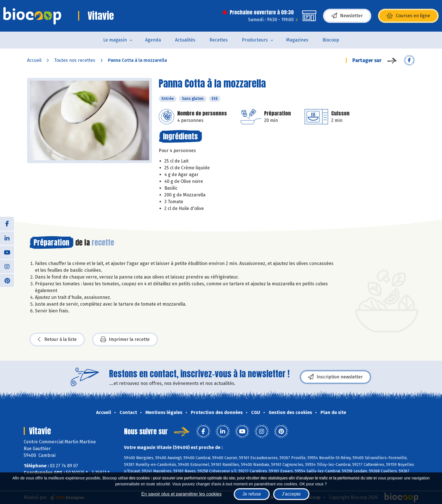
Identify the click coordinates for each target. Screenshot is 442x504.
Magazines (297, 40)
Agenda (153, 40)
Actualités (185, 40)
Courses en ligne (408, 16)
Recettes (219, 40)
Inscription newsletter (335, 377)
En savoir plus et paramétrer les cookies (181, 494)
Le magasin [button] (115, 40)
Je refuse (252, 494)
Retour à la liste (57, 339)
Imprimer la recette (125, 339)
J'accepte (291, 494)
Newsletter (347, 16)
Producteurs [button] (255, 40)
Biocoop (331, 40)
